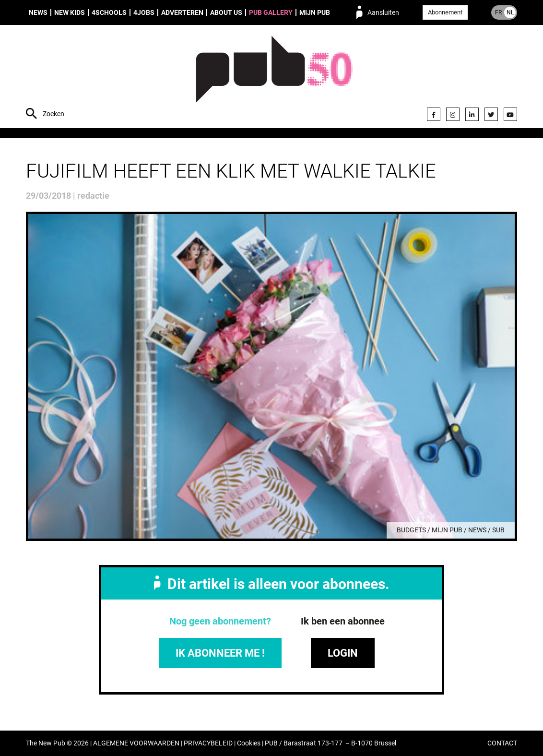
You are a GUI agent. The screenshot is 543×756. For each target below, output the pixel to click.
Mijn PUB (315, 12)
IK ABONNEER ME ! (220, 653)
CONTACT (502, 743)
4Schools (109, 12)
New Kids (70, 12)
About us (226, 12)
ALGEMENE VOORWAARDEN (136, 743)
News (38, 12)
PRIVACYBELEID (208, 743)
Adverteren (182, 12)
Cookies (249, 743)
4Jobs (144, 12)
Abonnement (445, 12)
